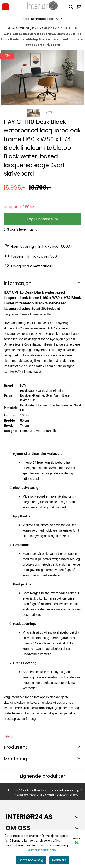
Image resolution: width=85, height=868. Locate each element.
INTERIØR (24, 28)
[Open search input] (71, 7)
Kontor (37, 28)
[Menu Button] (6, 7)
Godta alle (59, 860)
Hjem (12, 28)
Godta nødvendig (31, 860)
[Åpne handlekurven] (79, 7)
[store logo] (43, 7)
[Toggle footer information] (78, 817)
